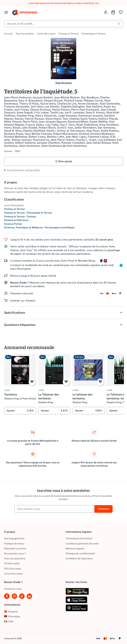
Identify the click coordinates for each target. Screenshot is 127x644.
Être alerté (64, 161)
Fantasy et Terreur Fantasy (20, 216)
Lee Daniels (52, 107)
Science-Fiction (13, 224)
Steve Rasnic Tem (57, 119)
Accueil (8, 34)
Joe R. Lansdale (74, 113)
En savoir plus (104, 240)
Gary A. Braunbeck (30, 101)
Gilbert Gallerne (25, 143)
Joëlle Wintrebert (85, 128)
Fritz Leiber (41, 113)
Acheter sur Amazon (23, 301)
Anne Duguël (25, 113)
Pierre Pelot (30, 122)
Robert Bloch (47, 128)
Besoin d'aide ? (19, 283)
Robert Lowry (37, 137)
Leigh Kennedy (67, 116)
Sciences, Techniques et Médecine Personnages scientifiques (39, 227)
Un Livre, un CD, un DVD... (63, 24)
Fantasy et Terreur (69, 34)
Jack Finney (22, 110)
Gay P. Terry (67, 125)
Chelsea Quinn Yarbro (83, 119)
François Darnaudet (17, 107)
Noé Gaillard (94, 107)
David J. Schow (56, 131)
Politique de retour (14, 544)
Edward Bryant (53, 101)
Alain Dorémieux (30, 146)
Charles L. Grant (86, 140)
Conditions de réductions (79, 558)
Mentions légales (75, 549)
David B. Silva (13, 131)
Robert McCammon (65, 134)
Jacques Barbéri (43, 97)
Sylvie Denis (48, 104)
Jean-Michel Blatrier (67, 97)
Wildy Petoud (13, 122)
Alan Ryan (93, 131)
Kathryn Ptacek (108, 119)
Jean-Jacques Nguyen (53, 122)
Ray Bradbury (90, 97)
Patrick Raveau (34, 119)
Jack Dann (37, 107)
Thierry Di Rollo (29, 104)
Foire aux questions (15, 558)
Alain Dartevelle (110, 104)
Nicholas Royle (14, 134)
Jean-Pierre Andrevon (18, 97)
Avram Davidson (88, 104)
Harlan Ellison (61, 110)
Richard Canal (73, 101)
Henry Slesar (12, 128)
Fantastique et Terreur (94, 34)
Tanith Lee (57, 113)
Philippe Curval (93, 101)
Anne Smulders (109, 125)
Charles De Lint (67, 104)
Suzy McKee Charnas (38, 134)
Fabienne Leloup (98, 137)
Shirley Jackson (22, 140)
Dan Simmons (106, 128)
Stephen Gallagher (73, 107)
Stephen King (25, 116)
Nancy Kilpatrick (46, 116)
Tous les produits (25, 34)
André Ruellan (110, 131)
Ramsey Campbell (73, 143)
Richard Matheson (16, 137)
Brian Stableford (87, 125)
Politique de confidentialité (80, 553)
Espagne (11, 611)
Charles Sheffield (34, 131)
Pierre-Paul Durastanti (85, 110)
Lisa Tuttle (52, 125)
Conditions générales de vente (82, 544)
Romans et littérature (16, 220)
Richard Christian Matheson (96, 134)
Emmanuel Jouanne (91, 116)
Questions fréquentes (63, 325)
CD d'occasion (12, 563)
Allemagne (12, 616)
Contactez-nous (13, 589)
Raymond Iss (41, 140)
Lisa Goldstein (107, 140)
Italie (9, 621)
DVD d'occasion (13, 569)
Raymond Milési (78, 122)
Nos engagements (14, 538)
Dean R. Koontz (95, 113)
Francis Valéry (35, 125)
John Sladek (30, 128)
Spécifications (64, 83)
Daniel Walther (99, 122)
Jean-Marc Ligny (76, 137)
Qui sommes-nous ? (15, 553)
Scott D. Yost (65, 128)
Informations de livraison (79, 538)
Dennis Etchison (41, 110)
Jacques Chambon (48, 143)
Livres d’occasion (46, 34)
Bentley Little (56, 137)
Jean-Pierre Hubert (62, 140)
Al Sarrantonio (76, 131)
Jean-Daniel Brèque (98, 143)
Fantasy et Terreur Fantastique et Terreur (28, 213)
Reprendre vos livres (15, 549)
